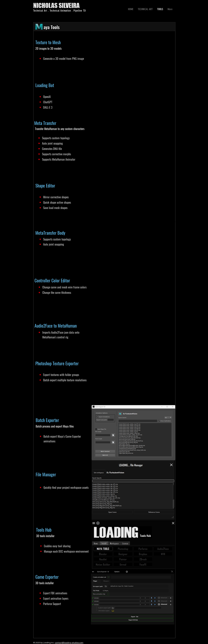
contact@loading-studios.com (69, 643)
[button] (145, 9)
